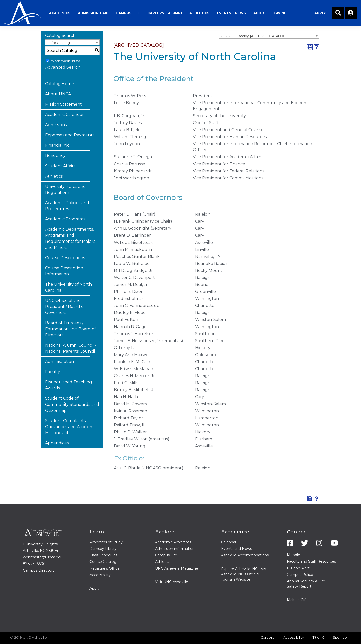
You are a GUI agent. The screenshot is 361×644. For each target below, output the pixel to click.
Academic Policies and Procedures (67, 192)
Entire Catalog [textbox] (58, 29)
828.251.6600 (34, 550)
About (273, 6)
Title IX (318, 624)
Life (141, 6)
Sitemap (340, 624)
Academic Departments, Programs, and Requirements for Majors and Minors (70, 225)
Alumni (177, 6)
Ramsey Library (103, 535)
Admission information (175, 535)
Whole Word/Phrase (66, 48)
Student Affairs (60, 153)
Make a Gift (297, 587)
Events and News (237, 535)
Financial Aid (58, 132)
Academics (72, 6)
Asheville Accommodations (245, 542)
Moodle (293, 542)
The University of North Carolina (68, 274)
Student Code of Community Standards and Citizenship (72, 391)
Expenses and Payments (70, 122)
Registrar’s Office (105, 555)
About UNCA (58, 81)
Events (244, 6)
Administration (60, 348)
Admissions (56, 111)
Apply (94, 575)
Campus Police (300, 561)
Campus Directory (39, 557)
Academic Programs (65, 206)
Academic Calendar (65, 101)
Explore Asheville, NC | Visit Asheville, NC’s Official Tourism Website (245, 561)
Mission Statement (64, 91)
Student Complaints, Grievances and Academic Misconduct (71, 413)
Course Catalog (103, 548)
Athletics (212, 6)
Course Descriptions (65, 244)
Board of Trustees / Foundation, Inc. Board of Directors (70, 316)
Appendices (57, 430)
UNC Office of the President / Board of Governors (65, 293)
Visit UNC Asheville (172, 569)
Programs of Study (106, 529)
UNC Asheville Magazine (177, 555)
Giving (293, 6)
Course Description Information (64, 258)
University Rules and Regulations (66, 176)
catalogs (95, 637)
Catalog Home (60, 70)
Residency (55, 142)
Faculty (53, 358)
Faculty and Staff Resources (311, 548)
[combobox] (269, 22)
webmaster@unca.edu (43, 544)
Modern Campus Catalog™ (253, 637)
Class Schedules (103, 542)
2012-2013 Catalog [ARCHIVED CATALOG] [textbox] (253, 23)
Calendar (229, 529)
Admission (106, 6)
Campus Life (166, 542)
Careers (267, 624)
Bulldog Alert (298, 555)
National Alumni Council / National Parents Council (71, 335)
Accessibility (100, 561)
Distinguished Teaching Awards (69, 372)
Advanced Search (63, 54)
